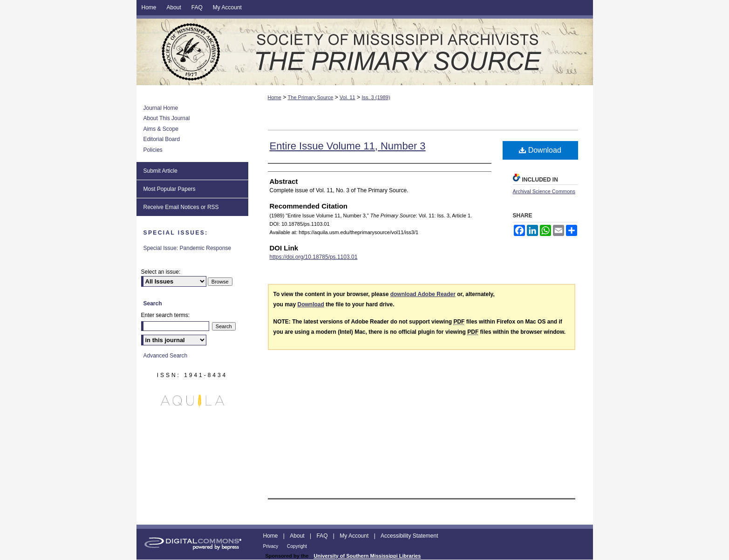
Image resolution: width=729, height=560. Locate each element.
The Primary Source (365, 52)
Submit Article (160, 171)
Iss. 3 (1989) (376, 97)
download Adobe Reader (423, 294)
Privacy (272, 546)
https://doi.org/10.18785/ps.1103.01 (314, 257)
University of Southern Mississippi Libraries (367, 556)
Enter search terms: (166, 315)
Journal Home (161, 108)
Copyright (297, 546)
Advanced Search (166, 356)
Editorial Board (162, 139)
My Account (355, 536)
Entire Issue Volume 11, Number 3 (348, 146)
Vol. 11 (347, 97)
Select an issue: (161, 272)
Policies (153, 150)
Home (275, 97)
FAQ (323, 536)
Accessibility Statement (409, 536)
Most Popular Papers (170, 189)
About (298, 536)
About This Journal (167, 118)
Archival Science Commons (544, 191)
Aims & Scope (161, 129)
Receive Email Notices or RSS (181, 207)
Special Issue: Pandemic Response (187, 248)
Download (540, 150)
